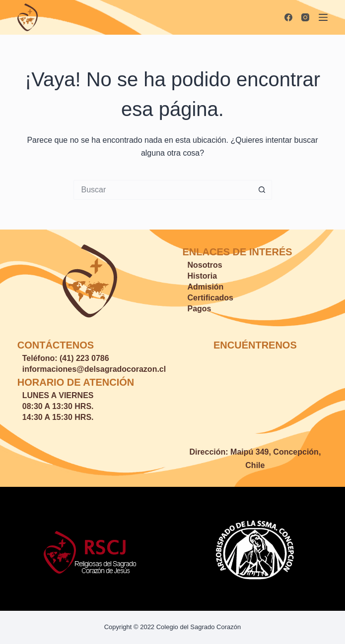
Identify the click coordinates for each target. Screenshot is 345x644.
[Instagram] (305, 17)
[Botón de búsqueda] (262, 190)
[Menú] (323, 17)
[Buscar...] (163, 190)
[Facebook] (288, 17)
